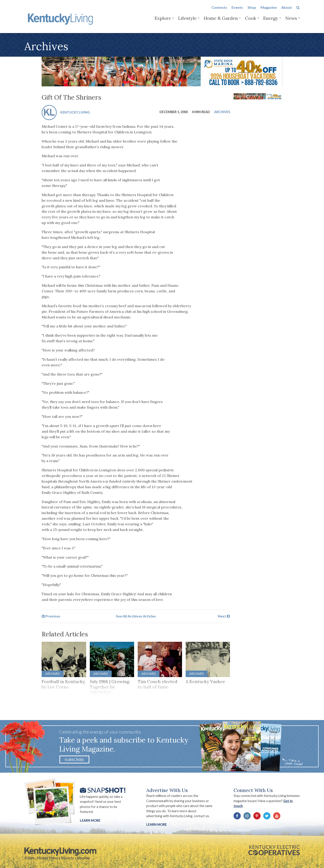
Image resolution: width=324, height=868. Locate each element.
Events (237, 12)
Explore (163, 22)
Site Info (67, 858)
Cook (251, 22)
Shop (252, 12)
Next (224, 616)
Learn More (90, 820)
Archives (222, 112)
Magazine (269, 12)
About (287, 12)
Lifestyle (187, 22)
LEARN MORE (156, 824)
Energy (271, 22)
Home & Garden (221, 22)
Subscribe (74, 759)
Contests (219, 12)
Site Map (83, 858)
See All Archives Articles (136, 616)
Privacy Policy (47, 858)
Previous (51, 616)
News (291, 22)
